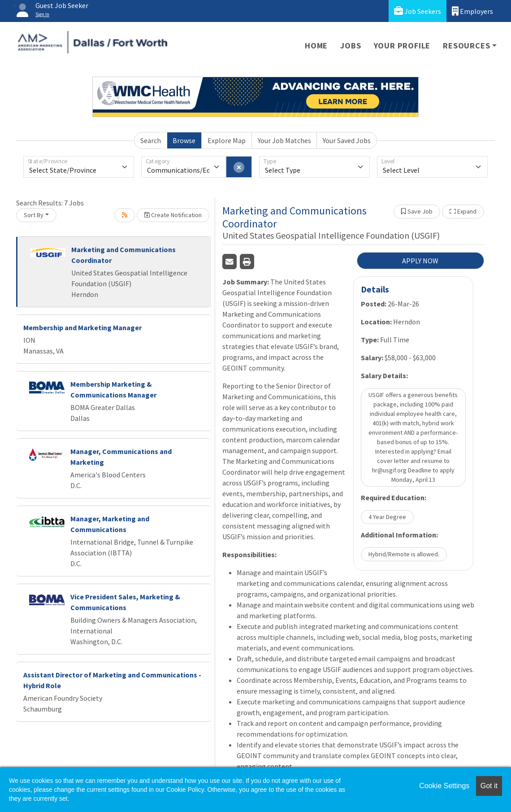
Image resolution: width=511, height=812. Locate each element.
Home (316, 46)
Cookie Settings (444, 786)
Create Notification (173, 215)
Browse (184, 140)
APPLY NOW (420, 261)
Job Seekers (418, 11)
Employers (472, 11)
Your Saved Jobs (347, 140)
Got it (489, 786)
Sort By (34, 215)
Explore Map (227, 140)
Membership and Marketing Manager (82, 327)
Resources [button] (466, 46)
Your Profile (402, 46)
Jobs (351, 46)
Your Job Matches (284, 140)
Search (151, 140)
